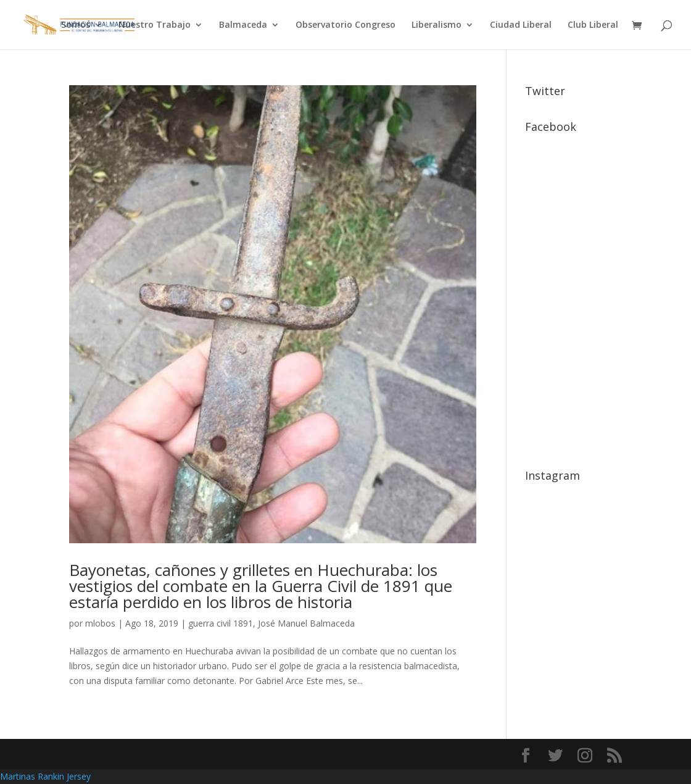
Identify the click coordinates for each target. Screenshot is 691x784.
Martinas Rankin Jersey (45, 776)
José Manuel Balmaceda (306, 623)
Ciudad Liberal (521, 25)
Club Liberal (593, 25)
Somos (76, 25)
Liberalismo (437, 25)
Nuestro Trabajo (155, 25)
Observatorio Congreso (345, 25)
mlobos (100, 623)
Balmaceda (243, 25)
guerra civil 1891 (221, 623)
